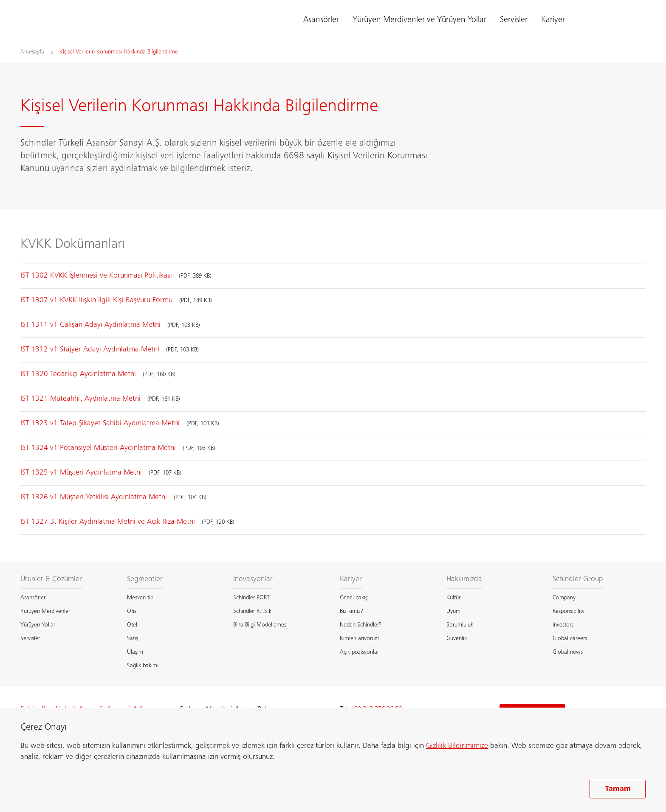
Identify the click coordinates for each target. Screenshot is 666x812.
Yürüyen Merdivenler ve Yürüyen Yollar (419, 20)
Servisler (514, 20)
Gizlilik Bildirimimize (457, 746)
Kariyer (553, 20)
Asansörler (321, 20)
